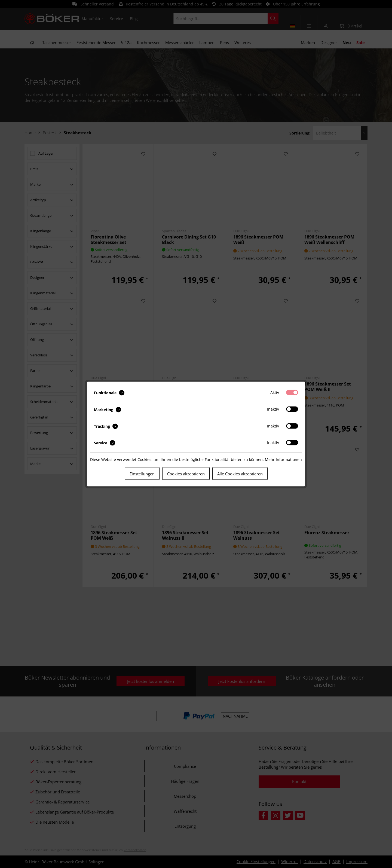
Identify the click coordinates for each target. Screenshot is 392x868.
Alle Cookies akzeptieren (240, 474)
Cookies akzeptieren (186, 474)
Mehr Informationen (283, 459)
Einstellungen (142, 474)
